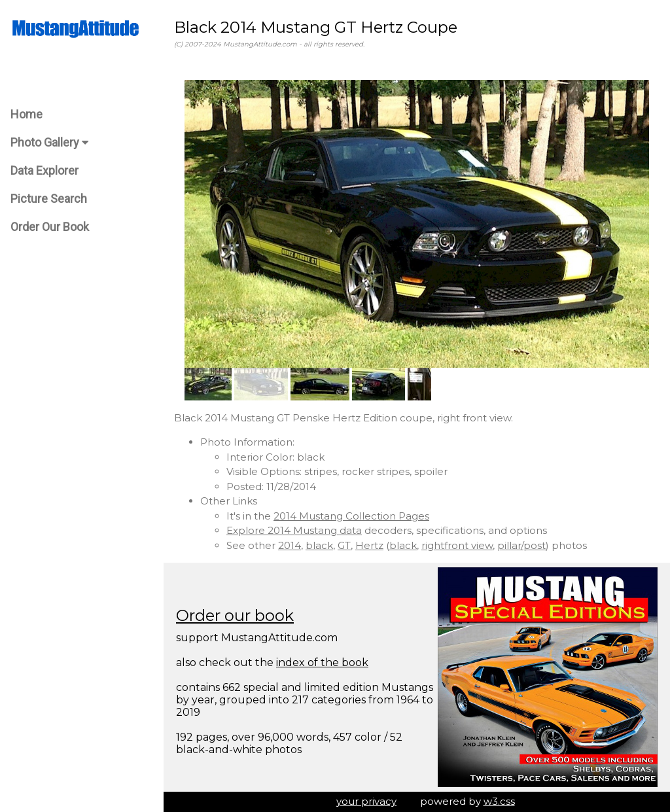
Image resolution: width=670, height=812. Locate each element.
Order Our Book (50, 227)
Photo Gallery (49, 142)
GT (344, 545)
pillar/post (521, 545)
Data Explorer (44, 170)
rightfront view (457, 545)
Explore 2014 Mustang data (294, 530)
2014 (290, 545)
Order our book (235, 615)
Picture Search (49, 199)
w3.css (499, 801)
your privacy (366, 801)
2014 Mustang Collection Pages (351, 516)
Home (26, 114)
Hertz (369, 545)
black (319, 545)
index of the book (322, 662)
